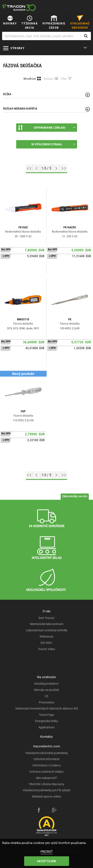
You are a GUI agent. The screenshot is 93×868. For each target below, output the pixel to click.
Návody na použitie (46, 690)
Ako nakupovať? (46, 778)
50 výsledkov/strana (53, 144)
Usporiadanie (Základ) (46, 128)
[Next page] (56, 168)
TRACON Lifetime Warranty (46, 784)
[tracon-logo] (19, 8)
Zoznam (48, 79)
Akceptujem (47, 861)
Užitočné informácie (46, 759)
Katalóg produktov (47, 684)
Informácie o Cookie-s (47, 765)
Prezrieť (47, 852)
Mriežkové (30, 79)
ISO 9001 (46, 643)
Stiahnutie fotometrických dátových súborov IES (47, 708)
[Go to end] (64, 168)
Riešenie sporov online (46, 796)
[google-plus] (54, 811)
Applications (46, 727)
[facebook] (39, 811)
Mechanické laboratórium (47, 624)
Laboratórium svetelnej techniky (47, 630)
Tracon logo (46, 715)
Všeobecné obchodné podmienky (47, 753)
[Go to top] (29, 168)
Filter (64, 79)
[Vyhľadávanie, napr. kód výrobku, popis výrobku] (46, 36)
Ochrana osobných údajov (46, 772)
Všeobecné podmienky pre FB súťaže (46, 790)
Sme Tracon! (46, 618)
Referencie (46, 637)
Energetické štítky (46, 721)
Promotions (46, 702)
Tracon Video (46, 649)
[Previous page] (37, 168)
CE (46, 696)
